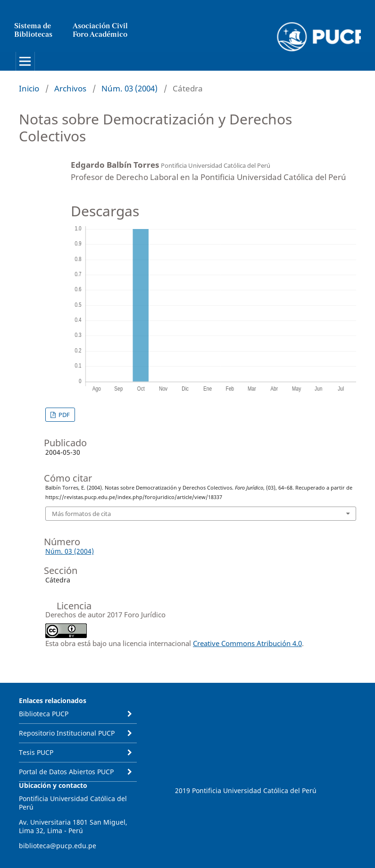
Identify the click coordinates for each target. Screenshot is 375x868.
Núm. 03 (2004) (129, 88)
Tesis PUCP (36, 752)
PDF (63, 415)
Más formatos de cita (81, 514)
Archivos (70, 88)
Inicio (29, 88)
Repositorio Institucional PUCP (67, 733)
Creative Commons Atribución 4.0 (247, 643)
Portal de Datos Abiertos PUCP (66, 772)
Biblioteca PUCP (44, 714)
